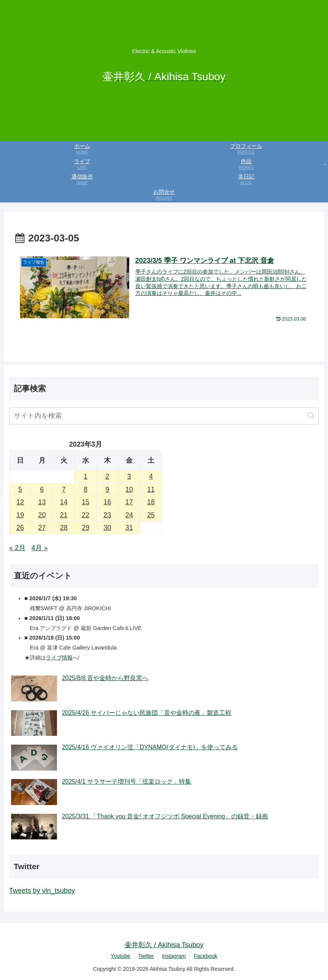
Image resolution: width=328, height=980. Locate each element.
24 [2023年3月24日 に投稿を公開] (129, 515)
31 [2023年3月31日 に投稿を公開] (129, 528)
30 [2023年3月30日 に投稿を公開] (107, 528)
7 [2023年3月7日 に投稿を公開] (64, 489)
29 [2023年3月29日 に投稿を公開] (86, 528)
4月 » (40, 548)
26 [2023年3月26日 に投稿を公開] (20, 528)
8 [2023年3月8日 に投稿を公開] (86, 489)
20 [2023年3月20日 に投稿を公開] (42, 515)
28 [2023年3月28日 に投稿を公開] (64, 528)
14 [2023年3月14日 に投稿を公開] (64, 502)
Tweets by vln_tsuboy (42, 891)
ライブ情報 (59, 658)
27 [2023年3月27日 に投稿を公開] (42, 528)
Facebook (205, 956)
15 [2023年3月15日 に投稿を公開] (86, 502)
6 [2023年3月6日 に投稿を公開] (42, 489)
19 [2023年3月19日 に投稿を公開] (20, 515)
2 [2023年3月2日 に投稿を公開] (107, 476)
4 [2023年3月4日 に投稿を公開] (151, 476)
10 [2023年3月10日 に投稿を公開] (129, 489)
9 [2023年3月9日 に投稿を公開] (107, 489)
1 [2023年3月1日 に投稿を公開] (86, 476)
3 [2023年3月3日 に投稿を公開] (129, 476)
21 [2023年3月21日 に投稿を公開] (64, 515)
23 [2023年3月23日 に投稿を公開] (107, 515)
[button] (311, 415)
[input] (164, 416)
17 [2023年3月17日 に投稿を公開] (129, 502)
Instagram (174, 956)
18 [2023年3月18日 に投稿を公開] (151, 502)
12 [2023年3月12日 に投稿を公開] (20, 502)
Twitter (146, 956)
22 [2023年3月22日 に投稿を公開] (86, 515)
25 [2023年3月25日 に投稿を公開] (151, 515)
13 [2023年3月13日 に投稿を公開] (42, 502)
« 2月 (17, 548)
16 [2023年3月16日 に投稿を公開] (107, 502)
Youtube (121, 956)
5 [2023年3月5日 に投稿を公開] (20, 489)
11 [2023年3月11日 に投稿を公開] (151, 489)
